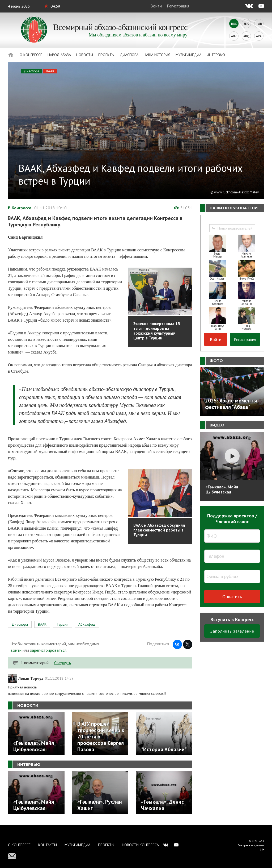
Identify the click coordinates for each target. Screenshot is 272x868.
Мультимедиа (188, 55)
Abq (246, 36)
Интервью (216, 55)
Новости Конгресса (140, 845)
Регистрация (178, 6)
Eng (246, 24)
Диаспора (129, 55)
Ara (259, 36)
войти (16, 650)
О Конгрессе (31, 55)
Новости (85, 55)
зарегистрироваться (48, 650)
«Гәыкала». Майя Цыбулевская (222, 489)
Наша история (157, 55)
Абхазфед (87, 624)
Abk (234, 36)
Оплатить (232, 597)
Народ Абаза (59, 55)
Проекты (106, 55)
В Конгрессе (20, 208)
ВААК (50, 71)
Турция (62, 624)
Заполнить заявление (232, 631)
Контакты (48, 845)
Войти (156, 6)
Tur (259, 24)
